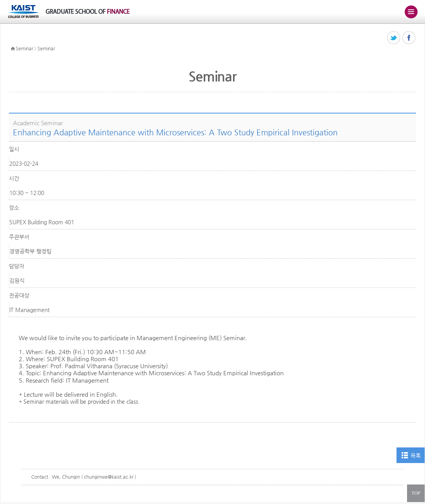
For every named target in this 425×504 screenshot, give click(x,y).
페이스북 (409, 38)
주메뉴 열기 (411, 12)
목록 (415, 456)
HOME (13, 49)
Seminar (24, 48)
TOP (416, 493)
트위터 (394, 38)
